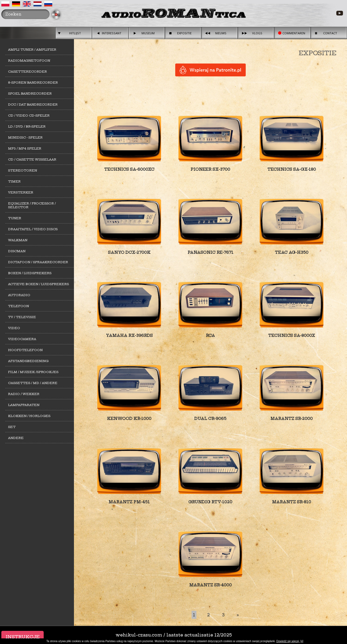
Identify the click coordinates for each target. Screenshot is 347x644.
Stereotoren (23, 170)
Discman (17, 251)
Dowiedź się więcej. (288, 641)
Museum (148, 33)
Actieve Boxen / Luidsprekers (38, 284)
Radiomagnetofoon (29, 61)
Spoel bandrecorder (30, 94)
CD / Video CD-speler (29, 116)
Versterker (21, 192)
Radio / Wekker (24, 394)
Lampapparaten (24, 405)
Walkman (18, 240)
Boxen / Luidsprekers (30, 273)
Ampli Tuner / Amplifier (32, 50)
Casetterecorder (27, 72)
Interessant (112, 33)
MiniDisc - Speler (25, 137)
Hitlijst (75, 33)
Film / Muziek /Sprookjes (33, 372)
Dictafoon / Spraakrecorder (38, 262)
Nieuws (221, 33)
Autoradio (19, 295)
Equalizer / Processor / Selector (32, 205)
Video (14, 328)
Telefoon (18, 306)
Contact (330, 33)
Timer (14, 181)
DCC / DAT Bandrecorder (33, 105)
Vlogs (257, 33)
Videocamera (22, 339)
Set (12, 427)
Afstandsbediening (28, 361)
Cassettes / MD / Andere (33, 383)
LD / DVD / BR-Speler (27, 126)
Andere (16, 438)
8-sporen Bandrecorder (33, 83)
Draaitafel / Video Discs (33, 229)
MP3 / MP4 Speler (25, 148)
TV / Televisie (22, 317)
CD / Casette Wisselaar (32, 159)
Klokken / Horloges (29, 416)
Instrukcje (23, 637)
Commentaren (294, 33)
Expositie (184, 33)
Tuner (15, 218)
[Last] (238, 615)
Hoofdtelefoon (25, 350)
